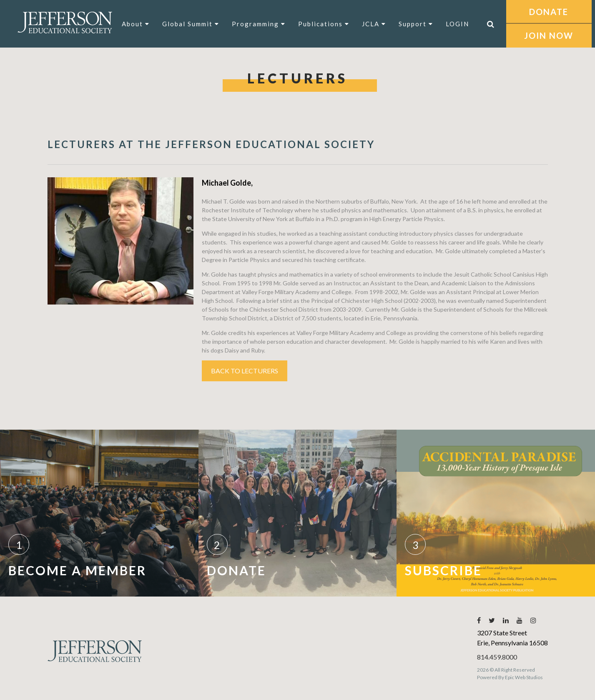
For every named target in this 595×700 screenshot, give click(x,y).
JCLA (374, 24)
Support (416, 24)
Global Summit (191, 24)
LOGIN (457, 24)
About (136, 24)
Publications (324, 24)
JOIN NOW (549, 35)
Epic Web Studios (524, 677)
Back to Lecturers (245, 371)
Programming (259, 24)
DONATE (549, 12)
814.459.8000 (497, 657)
